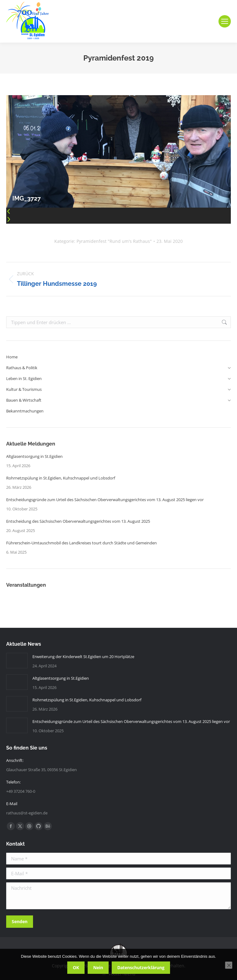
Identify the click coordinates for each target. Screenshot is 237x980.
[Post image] (17, 661)
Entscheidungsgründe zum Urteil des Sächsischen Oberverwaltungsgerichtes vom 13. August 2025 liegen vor (105, 500)
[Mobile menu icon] (225, 21)
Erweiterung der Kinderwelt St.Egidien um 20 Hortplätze (83, 657)
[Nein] (229, 965)
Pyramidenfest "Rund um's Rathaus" (114, 241)
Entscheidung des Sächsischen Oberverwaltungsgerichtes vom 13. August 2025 (78, 521)
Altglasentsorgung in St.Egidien (34, 456)
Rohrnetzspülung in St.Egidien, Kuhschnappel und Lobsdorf (61, 478)
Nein (98, 967)
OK (76, 967)
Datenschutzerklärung (141, 967)
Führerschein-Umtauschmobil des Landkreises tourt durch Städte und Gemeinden (81, 543)
